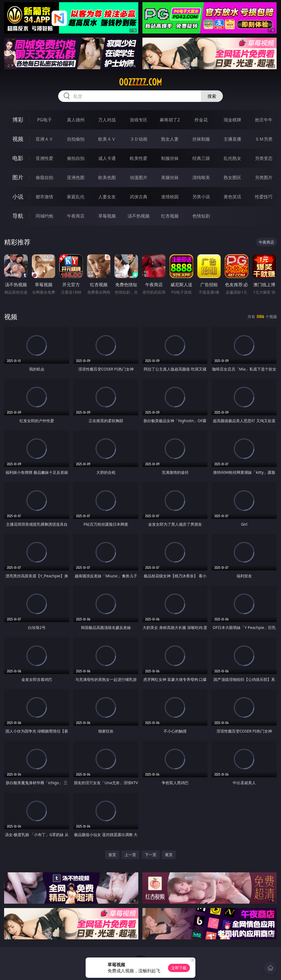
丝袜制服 (201, 139)
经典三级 (201, 158)
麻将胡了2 (170, 120)
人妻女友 (107, 197)
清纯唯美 (201, 177)
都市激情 (44, 197)
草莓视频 (107, 216)
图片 (18, 177)
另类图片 (264, 177)
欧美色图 (107, 177)
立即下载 (179, 968)
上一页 (130, 855)
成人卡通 (107, 158)
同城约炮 (44, 216)
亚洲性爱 (44, 158)
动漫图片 (139, 177)
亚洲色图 (76, 177)
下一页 (151, 855)
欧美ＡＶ (107, 139)
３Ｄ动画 (139, 139)
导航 (18, 216)
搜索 (212, 96)
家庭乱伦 (76, 197)
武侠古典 (139, 197)
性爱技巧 (264, 197)
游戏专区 (139, 120)
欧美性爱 (139, 158)
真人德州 (76, 120)
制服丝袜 (170, 158)
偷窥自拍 (44, 177)
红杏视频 (170, 216)
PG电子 (44, 120)
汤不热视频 (139, 216)
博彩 (18, 120)
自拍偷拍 (76, 139)
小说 (18, 197)
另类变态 (264, 158)
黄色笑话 (232, 197)
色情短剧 (201, 216)
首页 (112, 855)
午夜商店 (76, 216)
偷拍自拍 (76, 158)
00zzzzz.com (140, 82)
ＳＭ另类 (264, 139)
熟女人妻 (170, 139)
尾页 (169, 855)
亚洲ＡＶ (44, 139)
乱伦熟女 (232, 158)
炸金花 (201, 120)
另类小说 (201, 197)
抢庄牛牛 (264, 120)
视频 (18, 139)
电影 (18, 158)
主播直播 (232, 139)
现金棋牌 (232, 120)
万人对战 (107, 120)
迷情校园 (170, 197)
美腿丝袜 (170, 177)
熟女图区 (232, 177)
